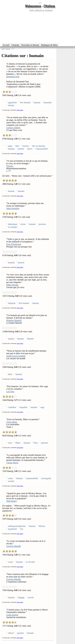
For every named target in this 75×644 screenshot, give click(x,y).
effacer (11, 633)
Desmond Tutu (13, 77)
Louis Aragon (12, 615)
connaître (12, 407)
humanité (48, 102)
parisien (45, 443)
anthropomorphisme (17, 526)
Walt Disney (12, 501)
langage (21, 597)
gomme (21, 633)
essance (26, 146)
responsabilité (42, 149)
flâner (18, 443)
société (11, 481)
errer (10, 443)
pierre (30, 149)
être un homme (39, 146)
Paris (36, 443)
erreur (23, 224)
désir (10, 374)
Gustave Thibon (13, 128)
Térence (10, 166)
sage (42, 407)
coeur (10, 478)
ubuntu (11, 105)
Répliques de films (49, 45)
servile (31, 597)
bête (17, 146)
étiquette (12, 303)
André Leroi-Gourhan (16, 356)
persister (42, 224)
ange (10, 146)
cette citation (20, 110)
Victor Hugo (12, 422)
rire (22, 529)
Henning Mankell (14, 320)
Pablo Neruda (12, 285)
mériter (21, 149)
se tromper (13, 227)
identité (30, 339)
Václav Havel (12, 463)
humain (37, 102)
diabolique (13, 224)
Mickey (42, 526)
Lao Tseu (10, 391)
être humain (25, 102)
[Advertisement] (40, 27)
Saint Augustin (13, 208)
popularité (12, 529)
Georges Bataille (14, 546)
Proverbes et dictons (30, 45)
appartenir (12, 102)
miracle (21, 263)
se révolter (30, 562)
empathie (23, 407)
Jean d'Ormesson (14, 244)
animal (11, 339)
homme (11, 191)
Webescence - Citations (40, 6)
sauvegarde (46, 478)
